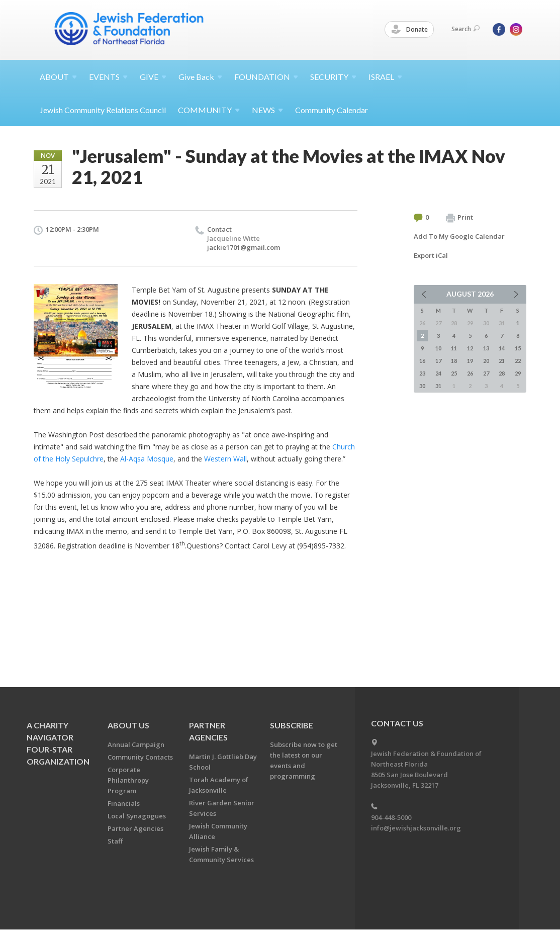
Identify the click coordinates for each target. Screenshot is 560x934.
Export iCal (431, 255)
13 (486, 348)
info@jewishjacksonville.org (416, 828)
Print (459, 218)
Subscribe (292, 725)
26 (470, 373)
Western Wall (225, 459)
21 (502, 361)
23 (422, 373)
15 (518, 348)
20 (486, 361)
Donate (410, 30)
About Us (128, 725)
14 (502, 348)
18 (454, 361)
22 (518, 361)
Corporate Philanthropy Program (128, 780)
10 (438, 348)
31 (438, 386)
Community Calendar (332, 110)
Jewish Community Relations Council (103, 110)
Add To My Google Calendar (459, 236)
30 (422, 386)
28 (502, 373)
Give (200, 77)
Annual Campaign (136, 744)
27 (486, 373)
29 (518, 373)
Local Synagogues (137, 816)
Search (465, 29)
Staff (115, 841)
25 (454, 373)
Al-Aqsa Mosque (147, 459)
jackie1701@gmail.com (244, 247)
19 (470, 361)
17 (438, 361)
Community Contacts (140, 757)
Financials (124, 803)
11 (454, 348)
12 (470, 348)
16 (422, 361)
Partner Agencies (135, 828)
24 (438, 373)
